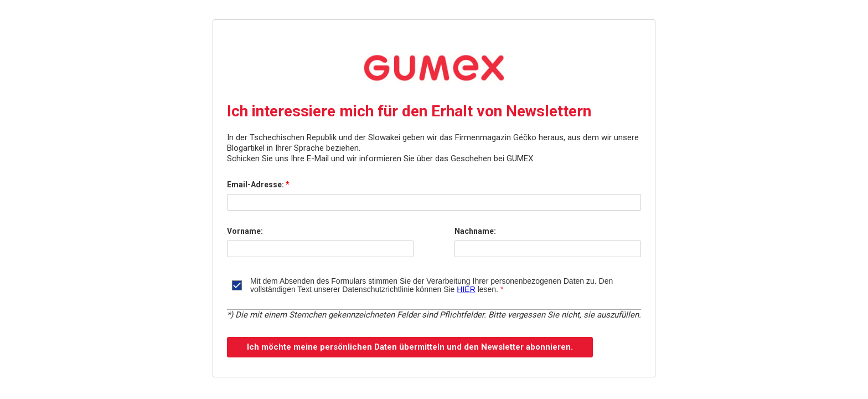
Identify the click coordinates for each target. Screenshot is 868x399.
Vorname (245, 231)
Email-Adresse (256, 185)
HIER (466, 289)
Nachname (475, 231)
